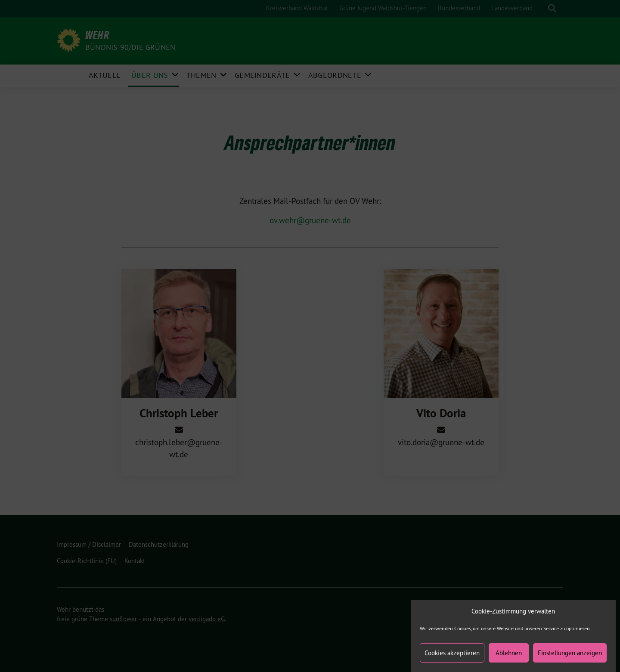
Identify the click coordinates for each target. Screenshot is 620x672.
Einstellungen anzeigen (570, 658)
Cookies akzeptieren (452, 658)
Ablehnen (509, 658)
